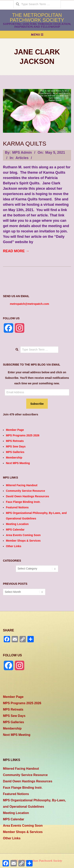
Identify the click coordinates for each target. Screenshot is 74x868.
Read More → (16, 251)
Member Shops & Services (23, 541)
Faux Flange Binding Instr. (23, 502)
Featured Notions (17, 507)
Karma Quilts (25, 144)
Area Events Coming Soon (23, 535)
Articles (22, 158)
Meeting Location (17, 524)
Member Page (15, 430)
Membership (14, 458)
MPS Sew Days (16, 446)
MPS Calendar (15, 530)
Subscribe (37, 404)
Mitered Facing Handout (22, 485)
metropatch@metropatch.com (30, 304)
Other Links (14, 546)
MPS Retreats (15, 441)
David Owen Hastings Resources (28, 496)
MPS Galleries (15, 452)
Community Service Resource (25, 491)
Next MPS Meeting (18, 463)
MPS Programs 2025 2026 (23, 435)
